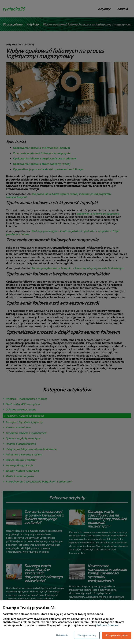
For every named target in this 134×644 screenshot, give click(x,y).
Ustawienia (62, 635)
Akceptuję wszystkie (117, 635)
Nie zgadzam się (87, 635)
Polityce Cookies (107, 625)
